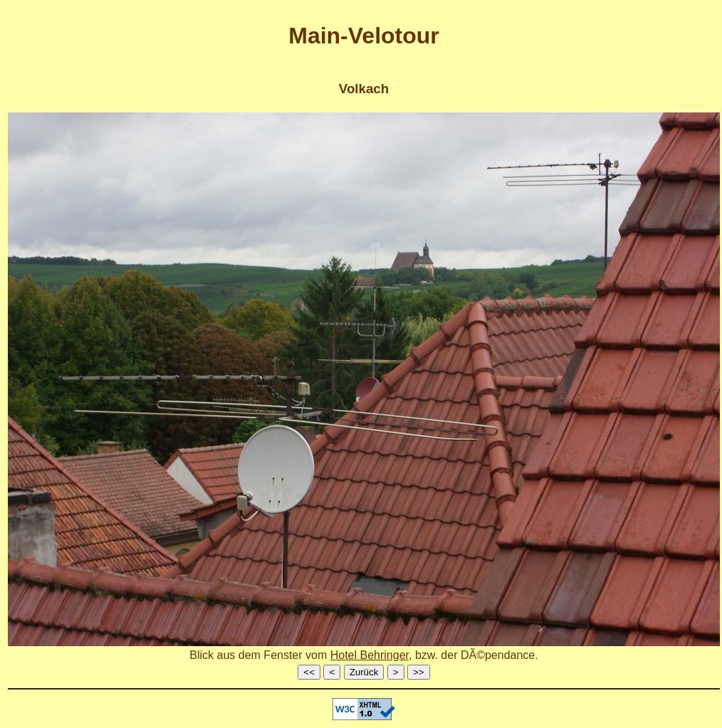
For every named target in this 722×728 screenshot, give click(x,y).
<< (309, 672)
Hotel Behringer (370, 655)
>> (419, 672)
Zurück (364, 672)
